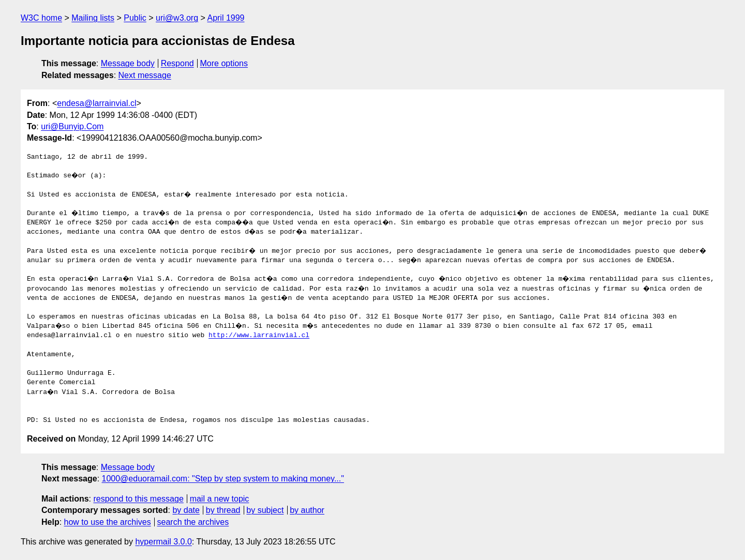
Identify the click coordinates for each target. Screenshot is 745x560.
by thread (223, 510)
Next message (145, 75)
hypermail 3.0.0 (163, 542)
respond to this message (138, 499)
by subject (265, 510)
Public (135, 18)
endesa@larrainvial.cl (96, 103)
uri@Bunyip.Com (72, 126)
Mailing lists (93, 18)
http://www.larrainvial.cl (259, 336)
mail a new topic (220, 499)
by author (307, 510)
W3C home (41, 18)
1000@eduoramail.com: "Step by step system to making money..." (223, 479)
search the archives (193, 522)
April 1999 (226, 18)
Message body (128, 63)
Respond (177, 63)
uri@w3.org (177, 18)
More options (224, 63)
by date (186, 510)
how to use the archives (108, 522)
